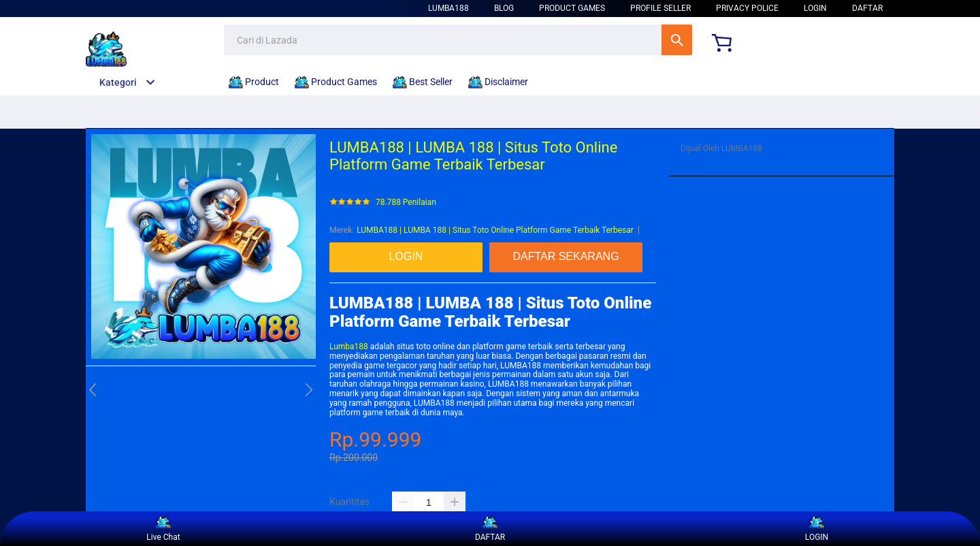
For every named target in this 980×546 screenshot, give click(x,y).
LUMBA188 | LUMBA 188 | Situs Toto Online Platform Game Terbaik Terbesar (495, 230)
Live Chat (163, 528)
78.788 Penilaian (406, 203)
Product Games (572, 8)
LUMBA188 (448, 8)
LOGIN (815, 8)
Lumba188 (349, 347)
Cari (677, 40)
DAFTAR (867, 8)
